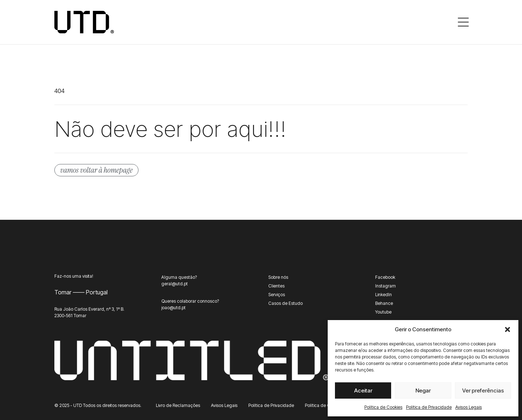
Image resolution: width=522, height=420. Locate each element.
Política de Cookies (383, 407)
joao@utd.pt (173, 308)
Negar (423, 390)
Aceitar (363, 390)
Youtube (383, 312)
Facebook (385, 277)
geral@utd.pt (175, 284)
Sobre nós (278, 277)
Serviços (277, 295)
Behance (384, 303)
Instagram (386, 286)
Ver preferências (483, 390)
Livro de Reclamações (178, 405)
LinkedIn (384, 295)
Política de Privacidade (429, 407)
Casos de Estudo (285, 303)
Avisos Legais (469, 407)
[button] (507, 329)
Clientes (276, 286)
